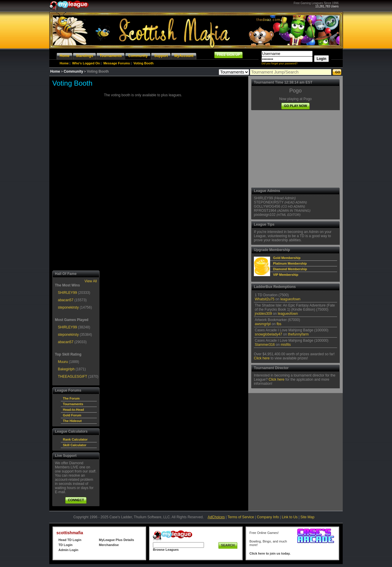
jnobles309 (263, 314)
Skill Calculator (75, 445)
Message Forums (117, 63)
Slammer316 (265, 345)
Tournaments (73, 404)
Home (64, 63)
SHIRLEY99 (67, 293)
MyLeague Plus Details (116, 540)
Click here (262, 358)
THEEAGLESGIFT (72, 377)
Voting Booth (143, 63)
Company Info (268, 517)
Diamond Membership (290, 269)
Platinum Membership (290, 263)
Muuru (63, 362)
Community (73, 71)
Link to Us (290, 517)
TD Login (66, 545)
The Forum (71, 398)
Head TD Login (70, 540)
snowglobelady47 (268, 334)
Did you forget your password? (280, 63)
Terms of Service (241, 517)
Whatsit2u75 (265, 299)
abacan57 (66, 300)
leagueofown (290, 299)
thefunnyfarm (298, 334)
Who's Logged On (86, 63)
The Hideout (72, 421)
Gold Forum (72, 415)
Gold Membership (287, 258)
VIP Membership (286, 275)
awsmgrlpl (263, 324)
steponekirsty (68, 307)
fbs (279, 324)
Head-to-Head (73, 410)
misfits (286, 345)
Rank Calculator (75, 439)
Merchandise (109, 545)
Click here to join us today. (270, 553)
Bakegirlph (66, 369)
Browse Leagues (166, 550)
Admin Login (68, 550)
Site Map (307, 517)
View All (91, 281)
